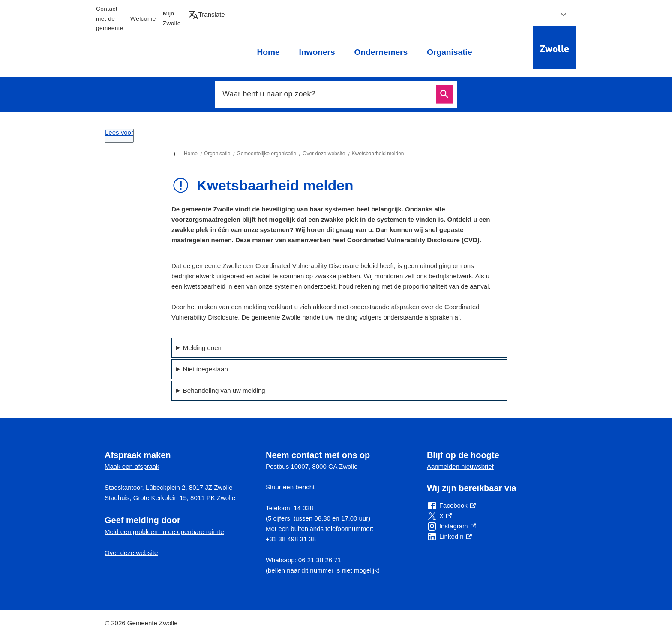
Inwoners (317, 52)
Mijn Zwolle (172, 18)
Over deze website (324, 154)
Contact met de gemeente (110, 18)
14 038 (303, 508)
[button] (378, 15)
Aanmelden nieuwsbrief (460, 466)
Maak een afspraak (132, 466)
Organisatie (450, 52)
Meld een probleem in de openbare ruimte (164, 532)
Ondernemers (381, 52)
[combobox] (327, 94)
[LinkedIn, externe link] (449, 537)
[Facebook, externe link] (451, 506)
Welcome (143, 19)
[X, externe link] (439, 516)
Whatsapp (280, 560)
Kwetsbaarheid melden (378, 154)
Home (268, 52)
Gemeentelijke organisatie (266, 154)
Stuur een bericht (290, 487)
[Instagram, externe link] (451, 526)
